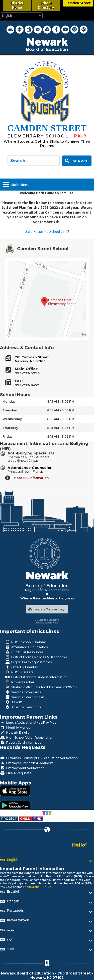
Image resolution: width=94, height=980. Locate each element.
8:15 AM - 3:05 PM (61, 401)
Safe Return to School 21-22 (47, 231)
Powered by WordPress (47, 623)
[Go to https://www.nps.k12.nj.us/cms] (41, 136)
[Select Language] (21, 16)
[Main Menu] (16, 185)
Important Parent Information (32, 869)
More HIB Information (31, 478)
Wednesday (12, 419)
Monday (9, 401)
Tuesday (10, 410)
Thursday (10, 428)
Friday (8, 437)
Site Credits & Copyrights (47, 620)
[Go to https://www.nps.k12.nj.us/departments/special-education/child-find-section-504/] (9, 819)
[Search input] (34, 161)
